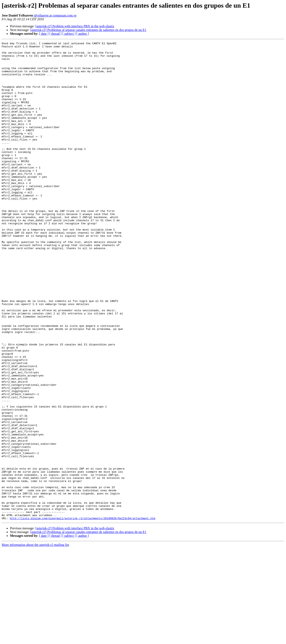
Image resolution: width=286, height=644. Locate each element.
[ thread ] (55, 34)
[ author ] (83, 34)
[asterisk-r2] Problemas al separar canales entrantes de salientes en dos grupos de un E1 (88, 30)
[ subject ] (69, 34)
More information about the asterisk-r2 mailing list (35, 640)
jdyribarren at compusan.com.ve (55, 15)
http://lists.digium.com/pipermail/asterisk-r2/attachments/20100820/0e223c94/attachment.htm (82, 614)
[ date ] (44, 34)
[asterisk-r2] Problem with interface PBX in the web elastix (75, 26)
